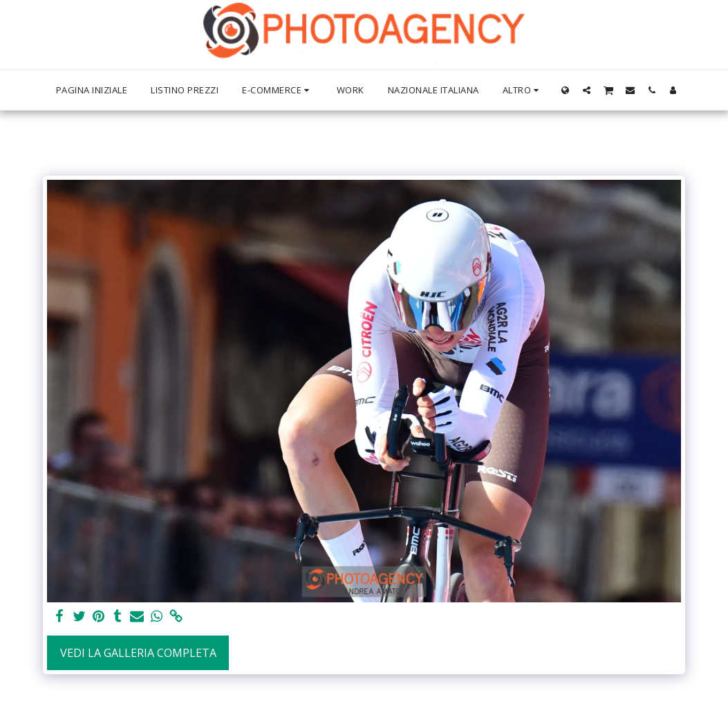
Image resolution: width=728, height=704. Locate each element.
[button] (587, 90)
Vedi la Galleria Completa (138, 653)
